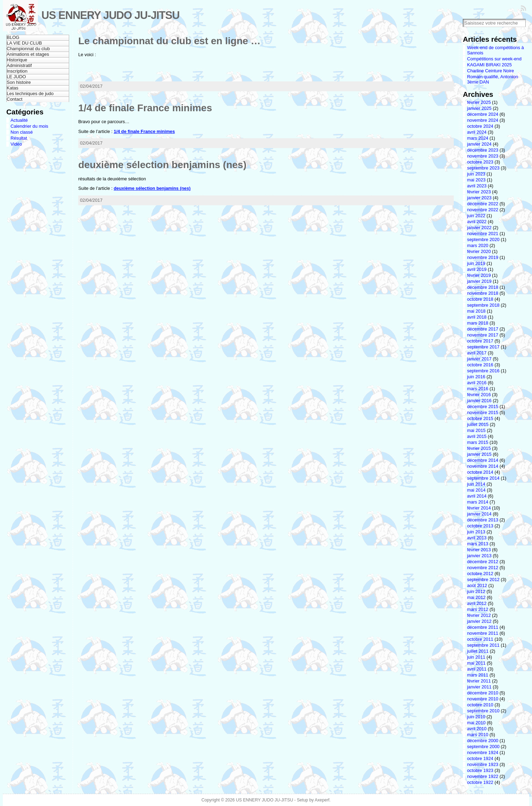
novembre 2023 (483, 156)
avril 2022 (477, 222)
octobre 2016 (480, 365)
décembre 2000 (483, 741)
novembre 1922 (483, 776)
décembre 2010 (483, 693)
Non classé (22, 132)
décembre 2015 (483, 407)
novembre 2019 (483, 257)
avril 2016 (477, 383)
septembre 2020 (483, 239)
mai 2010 (476, 723)
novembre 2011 (483, 633)
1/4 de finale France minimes (145, 108)
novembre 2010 (483, 699)
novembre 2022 (483, 210)
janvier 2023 (479, 198)
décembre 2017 (483, 329)
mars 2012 (478, 609)
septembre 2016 (483, 371)
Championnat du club (28, 49)
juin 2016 (476, 377)
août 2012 (477, 585)
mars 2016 (478, 389)
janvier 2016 (479, 401)
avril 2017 (477, 353)
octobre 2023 (480, 162)
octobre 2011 (480, 639)
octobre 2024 (480, 126)
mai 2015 (476, 430)
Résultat (19, 138)
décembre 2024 (483, 114)
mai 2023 (476, 180)
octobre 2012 (480, 574)
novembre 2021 (483, 234)
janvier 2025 (479, 108)
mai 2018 (476, 311)
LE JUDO (16, 77)
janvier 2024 (479, 144)
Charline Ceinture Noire (491, 71)
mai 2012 (476, 597)
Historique (17, 60)
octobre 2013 (480, 526)
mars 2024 (478, 138)
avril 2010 (477, 729)
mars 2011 (478, 675)
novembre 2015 (483, 412)
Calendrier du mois (29, 126)
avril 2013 (477, 538)
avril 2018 (477, 317)
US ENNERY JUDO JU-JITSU (111, 15)
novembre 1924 (483, 752)
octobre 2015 (480, 418)
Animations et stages (28, 54)
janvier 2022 (479, 228)
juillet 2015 (478, 424)
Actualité (19, 120)
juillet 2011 (478, 651)
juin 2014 (476, 484)
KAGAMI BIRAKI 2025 (489, 65)
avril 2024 (477, 132)
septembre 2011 (483, 645)
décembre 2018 (483, 287)
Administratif (19, 65)
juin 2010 (476, 717)
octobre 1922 (480, 782)
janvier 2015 (479, 454)
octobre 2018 (480, 299)
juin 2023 (476, 174)
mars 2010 (478, 735)
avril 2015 (477, 436)
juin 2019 (476, 263)
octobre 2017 (480, 341)
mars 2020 (478, 245)
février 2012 (479, 615)
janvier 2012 (479, 621)
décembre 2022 (483, 204)
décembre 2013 (483, 520)
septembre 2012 (483, 579)
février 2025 (479, 102)
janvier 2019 (479, 281)
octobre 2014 (480, 472)
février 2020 (479, 251)
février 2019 (479, 275)
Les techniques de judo (30, 94)
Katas (12, 88)
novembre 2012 (483, 568)
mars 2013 (478, 544)
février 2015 (479, 448)
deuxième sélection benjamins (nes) (162, 165)
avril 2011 (477, 669)
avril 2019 (477, 269)
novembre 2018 (483, 293)
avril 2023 (477, 186)
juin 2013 (476, 532)
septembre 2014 (483, 478)
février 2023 (479, 192)
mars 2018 (478, 323)
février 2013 (479, 550)
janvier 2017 (479, 359)
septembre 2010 (483, 711)
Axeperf (322, 800)
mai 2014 (476, 490)
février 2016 (479, 395)
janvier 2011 (479, 687)
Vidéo (16, 144)
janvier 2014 (479, 514)
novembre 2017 (483, 335)
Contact (15, 99)
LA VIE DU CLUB (24, 43)
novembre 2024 (483, 120)
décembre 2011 (483, 627)
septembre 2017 (483, 347)
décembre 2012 (483, 562)
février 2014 (479, 508)
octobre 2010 (480, 705)
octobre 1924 (480, 758)
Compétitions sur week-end (494, 59)
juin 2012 (476, 591)
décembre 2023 (483, 150)
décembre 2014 (483, 460)
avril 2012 (477, 603)
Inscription (17, 71)
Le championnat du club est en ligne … (169, 41)
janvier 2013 (479, 556)
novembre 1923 (483, 764)
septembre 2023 (483, 168)
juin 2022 (476, 216)
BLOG (13, 37)
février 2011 (479, 681)
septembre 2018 (483, 305)
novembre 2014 (483, 466)
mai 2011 (476, 663)
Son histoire (19, 82)
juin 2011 (476, 657)
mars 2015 (478, 442)
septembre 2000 (483, 747)
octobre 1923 (480, 770)
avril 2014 (477, 496)
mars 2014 (478, 502)
